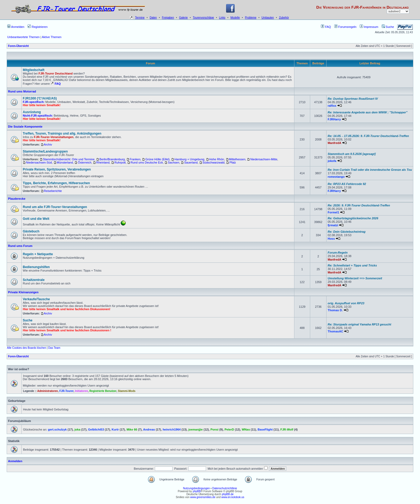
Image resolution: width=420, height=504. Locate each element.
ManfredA (334, 143)
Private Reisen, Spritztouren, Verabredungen (57, 169)
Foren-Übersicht (18, 46)
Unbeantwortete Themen (23, 37)
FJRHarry (334, 119)
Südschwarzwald (214, 162)
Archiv (48, 144)
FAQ (326, 27)
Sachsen (173, 162)
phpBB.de (228, 494)
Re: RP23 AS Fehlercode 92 (347, 184)
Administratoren (48, 391)
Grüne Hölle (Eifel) (157, 159)
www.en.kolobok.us (233, 497)
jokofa (332, 161)
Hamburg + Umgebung (189, 159)
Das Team (54, 348)
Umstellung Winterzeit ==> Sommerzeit (355, 278)
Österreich (85, 162)
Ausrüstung (32, 112)
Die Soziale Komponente (25, 127)
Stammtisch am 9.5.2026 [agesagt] (352, 154)
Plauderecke (17, 199)
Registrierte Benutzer (103, 391)
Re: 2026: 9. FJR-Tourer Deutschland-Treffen (359, 205)
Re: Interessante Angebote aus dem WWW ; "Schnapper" (367, 112)
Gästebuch (31, 231)
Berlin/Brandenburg (112, 159)
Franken (135, 159)
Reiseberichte (53, 191)
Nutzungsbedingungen (196, 488)
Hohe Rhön (217, 159)
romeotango (336, 177)
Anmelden (16, 27)
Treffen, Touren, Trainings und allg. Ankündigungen (62, 134)
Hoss (331, 239)
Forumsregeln (345, 27)
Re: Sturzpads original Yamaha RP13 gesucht (359, 324)
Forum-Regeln (338, 253)
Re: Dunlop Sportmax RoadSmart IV (353, 99)
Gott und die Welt (36, 219)
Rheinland (103, 162)
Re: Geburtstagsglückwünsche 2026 (353, 218)
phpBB (197, 491)
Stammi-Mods (127, 391)
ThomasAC (335, 331)
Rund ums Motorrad (22, 91)
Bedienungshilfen (36, 267)
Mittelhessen (237, 159)
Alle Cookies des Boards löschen (27, 348)
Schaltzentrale (34, 280)
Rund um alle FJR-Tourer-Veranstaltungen (55, 207)
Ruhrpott (120, 162)
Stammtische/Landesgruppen (45, 151)
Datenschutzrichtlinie (224, 488)
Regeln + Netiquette (38, 254)
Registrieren (37, 27)
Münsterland (65, 162)
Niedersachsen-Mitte (264, 159)
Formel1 (333, 212)
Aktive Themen (52, 37)
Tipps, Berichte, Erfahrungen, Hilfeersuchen (56, 183)
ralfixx (332, 106)
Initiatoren (81, 391)
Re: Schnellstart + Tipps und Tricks (352, 265)
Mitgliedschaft (34, 70)
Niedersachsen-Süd (39, 162)
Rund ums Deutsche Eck (147, 162)
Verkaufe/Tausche (36, 299)
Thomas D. (335, 310)
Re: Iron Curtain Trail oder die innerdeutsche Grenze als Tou (370, 170)
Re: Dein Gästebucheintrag (346, 232)
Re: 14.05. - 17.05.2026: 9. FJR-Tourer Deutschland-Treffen (368, 136)
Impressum (369, 27)
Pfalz (232, 162)
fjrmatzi (333, 225)
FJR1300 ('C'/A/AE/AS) (40, 98)
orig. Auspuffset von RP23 (346, 303)
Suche (388, 27)
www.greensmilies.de (203, 497)
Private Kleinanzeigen (23, 292)
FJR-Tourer (67, 391)
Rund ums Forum (20, 246)
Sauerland (191, 162)
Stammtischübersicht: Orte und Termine (69, 159)
